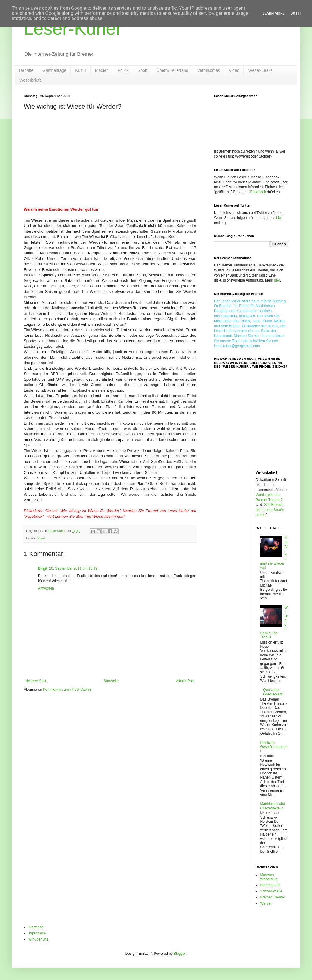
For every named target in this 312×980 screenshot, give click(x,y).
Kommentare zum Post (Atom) (67, 690)
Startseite (111, 681)
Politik (123, 70)
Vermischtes (209, 70)
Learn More (274, 13)
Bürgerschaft (270, 885)
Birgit (43, 568)
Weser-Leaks (260, 70)
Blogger (180, 954)
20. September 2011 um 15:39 (73, 568)
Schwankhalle (271, 891)
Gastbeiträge (54, 70)
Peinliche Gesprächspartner (274, 747)
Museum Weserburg (269, 877)
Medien (102, 70)
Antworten (46, 588)
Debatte (26, 70)
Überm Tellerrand (172, 70)
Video (234, 70)
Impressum (37, 933)
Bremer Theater (273, 897)
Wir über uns (38, 939)
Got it (296, 13)
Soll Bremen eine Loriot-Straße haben (270, 510)
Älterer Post (185, 681)
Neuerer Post (36, 681)
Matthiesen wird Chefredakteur (273, 806)
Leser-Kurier (73, 29)
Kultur (81, 70)
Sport (142, 70)
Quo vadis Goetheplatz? (274, 692)
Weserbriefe (30, 80)
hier (279, 218)
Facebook (258, 192)
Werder (266, 903)
